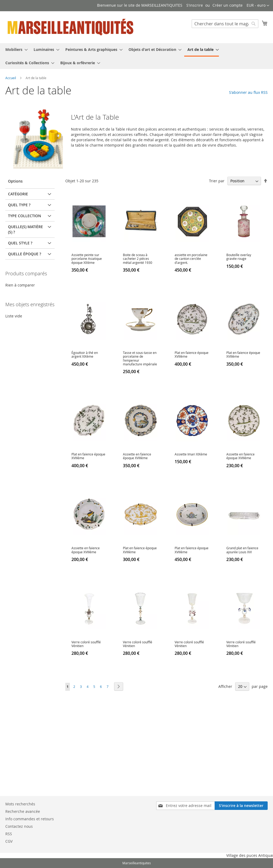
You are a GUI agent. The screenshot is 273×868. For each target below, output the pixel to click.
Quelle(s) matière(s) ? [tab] (25, 229)
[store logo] (71, 27)
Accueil (11, 78)
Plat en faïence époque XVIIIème (192, 354)
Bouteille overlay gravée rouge (239, 257)
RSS (9, 834)
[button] (258, 6)
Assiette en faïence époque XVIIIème (137, 456)
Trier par (217, 181)
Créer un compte (228, 5)
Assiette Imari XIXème (191, 454)
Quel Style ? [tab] (20, 243)
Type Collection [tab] (25, 216)
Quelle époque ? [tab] (25, 254)
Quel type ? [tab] (19, 205)
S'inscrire (195, 5)
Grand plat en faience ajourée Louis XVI (242, 550)
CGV (9, 841)
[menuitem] (15, 49)
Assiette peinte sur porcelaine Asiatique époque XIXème (87, 259)
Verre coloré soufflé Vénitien (86, 644)
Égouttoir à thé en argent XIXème (85, 354)
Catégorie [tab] (18, 194)
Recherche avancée (23, 811)
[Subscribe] (241, 806)
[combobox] (225, 24)
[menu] (136, 56)
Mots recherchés (20, 804)
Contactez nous (19, 826)
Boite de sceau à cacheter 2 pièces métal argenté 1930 (138, 259)
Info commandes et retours (30, 819)
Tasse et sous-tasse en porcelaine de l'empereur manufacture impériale (140, 358)
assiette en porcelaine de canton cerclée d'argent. (191, 259)
